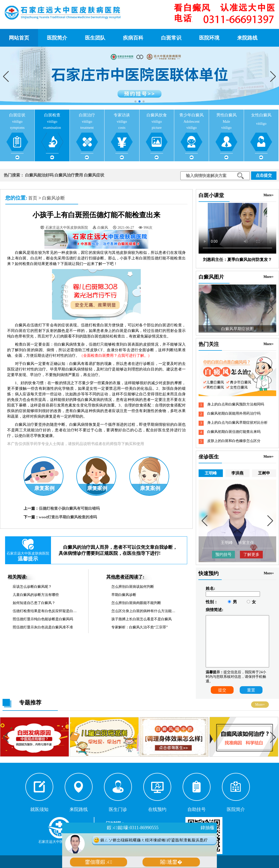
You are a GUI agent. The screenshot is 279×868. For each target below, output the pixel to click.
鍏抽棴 (207, 828)
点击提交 (264, 175)
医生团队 (95, 38)
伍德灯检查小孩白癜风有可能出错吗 (69, 508)
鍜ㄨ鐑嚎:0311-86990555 (133, 828)
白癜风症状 (94, 175)
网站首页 (19, 38)
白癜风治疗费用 (69, 175)
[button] (273, 76)
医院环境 (209, 38)
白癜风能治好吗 (39, 175)
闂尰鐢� (171, 862)
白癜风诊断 (54, 198)
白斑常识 (171, 38)
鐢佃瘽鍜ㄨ (99, 862)
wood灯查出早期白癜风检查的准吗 (68, 517)
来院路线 (247, 38)
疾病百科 (133, 38)
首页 (33, 198)
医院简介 (57, 38)
